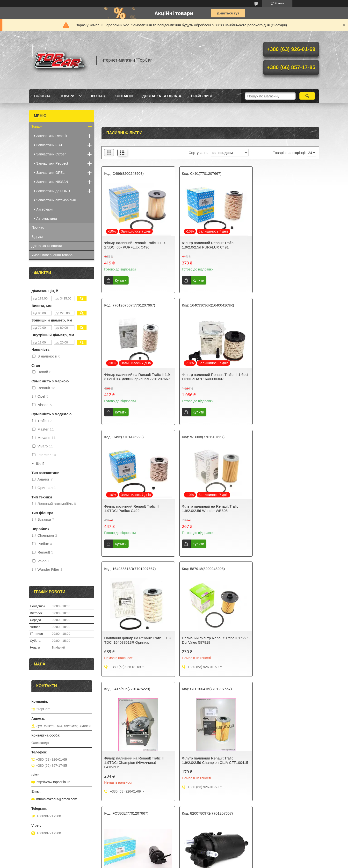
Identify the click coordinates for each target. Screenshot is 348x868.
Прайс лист (202, 96)
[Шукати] (307, 96)
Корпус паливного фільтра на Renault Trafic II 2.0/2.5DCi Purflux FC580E (210, 637)
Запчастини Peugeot (52, 163)
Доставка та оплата (162, 96)
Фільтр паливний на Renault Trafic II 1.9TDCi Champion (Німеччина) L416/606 (282, 515)
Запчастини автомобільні (56, 200)
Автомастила (47, 219)
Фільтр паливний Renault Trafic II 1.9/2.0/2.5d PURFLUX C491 (205, 245)
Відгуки (37, 237)
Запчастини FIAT (49, 145)
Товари (67, 96)
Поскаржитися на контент (162, 863)
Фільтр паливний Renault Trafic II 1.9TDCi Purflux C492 (205, 381)
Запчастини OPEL (50, 173)
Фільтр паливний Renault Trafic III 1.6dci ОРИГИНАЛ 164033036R (132, 381)
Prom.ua (197, 859)
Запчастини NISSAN (52, 182)
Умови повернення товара (52, 255)
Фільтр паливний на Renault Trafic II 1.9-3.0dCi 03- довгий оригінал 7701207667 (282, 247)
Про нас (97, 96)
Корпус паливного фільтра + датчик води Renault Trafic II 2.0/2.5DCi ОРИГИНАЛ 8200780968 (134, 764)
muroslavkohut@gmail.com (57, 799)
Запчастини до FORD (53, 191)
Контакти (124, 96)
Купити (121, 280)
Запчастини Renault (52, 136)
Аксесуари (44, 209)
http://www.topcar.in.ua (54, 782)
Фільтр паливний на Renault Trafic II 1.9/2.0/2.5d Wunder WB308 (282, 381)
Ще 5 (40, 464)
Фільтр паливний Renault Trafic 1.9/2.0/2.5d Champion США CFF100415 (130, 639)
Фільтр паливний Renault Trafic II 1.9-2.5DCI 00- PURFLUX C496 (135, 245)
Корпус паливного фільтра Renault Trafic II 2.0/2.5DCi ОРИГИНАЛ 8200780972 (281, 639)
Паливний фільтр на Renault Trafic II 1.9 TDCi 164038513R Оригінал (134, 513)
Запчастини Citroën (51, 154)
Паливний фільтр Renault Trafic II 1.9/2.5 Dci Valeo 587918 (206, 513)
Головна (42, 96)
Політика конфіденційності (199, 863)
